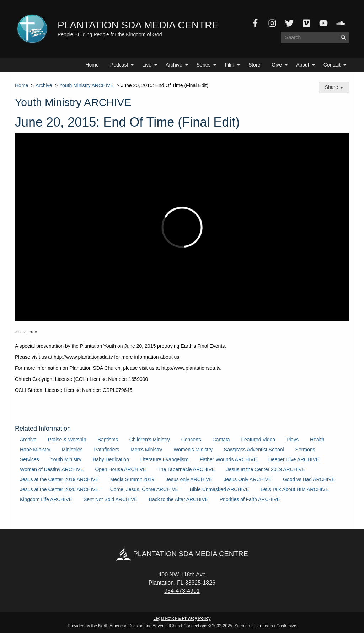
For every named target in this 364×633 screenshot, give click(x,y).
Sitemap (242, 626)
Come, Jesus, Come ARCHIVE (144, 489)
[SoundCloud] (341, 23)
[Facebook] (255, 23)
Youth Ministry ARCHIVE (87, 85)
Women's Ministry (193, 450)
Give (277, 65)
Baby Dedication (111, 459)
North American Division (121, 626)
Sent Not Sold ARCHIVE (111, 499)
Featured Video (258, 440)
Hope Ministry (35, 450)
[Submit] (343, 37)
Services (30, 459)
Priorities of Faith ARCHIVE (250, 499)
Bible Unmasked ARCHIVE (220, 489)
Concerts (191, 440)
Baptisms (108, 440)
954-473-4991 (182, 591)
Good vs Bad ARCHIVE (309, 479)
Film (229, 65)
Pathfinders (107, 450)
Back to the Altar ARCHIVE (179, 499)
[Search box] (315, 37)
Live (147, 65)
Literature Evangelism (164, 459)
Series (204, 65)
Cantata (221, 440)
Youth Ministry (66, 459)
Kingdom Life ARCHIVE (46, 499)
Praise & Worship (67, 440)
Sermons (305, 450)
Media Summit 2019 (132, 479)
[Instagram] (272, 23)
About (303, 65)
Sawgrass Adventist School (254, 450)
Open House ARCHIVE (121, 469)
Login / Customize (280, 626)
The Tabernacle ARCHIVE (186, 469)
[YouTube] (323, 23)
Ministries (72, 450)
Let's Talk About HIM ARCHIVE (295, 489)
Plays (293, 440)
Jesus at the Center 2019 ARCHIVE (266, 469)
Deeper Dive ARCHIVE (294, 459)
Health (317, 440)
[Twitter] (289, 23)
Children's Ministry (150, 440)
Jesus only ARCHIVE (189, 479)
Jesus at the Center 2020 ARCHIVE (59, 489)
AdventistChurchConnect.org (180, 626)
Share (334, 87)
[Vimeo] (306, 23)
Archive (174, 65)
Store (254, 65)
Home (92, 65)
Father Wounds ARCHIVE (228, 459)
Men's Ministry (146, 450)
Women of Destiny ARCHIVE (52, 469)
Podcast (119, 65)
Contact (332, 65)
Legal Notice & (182, 618)
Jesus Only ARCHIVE (248, 479)
